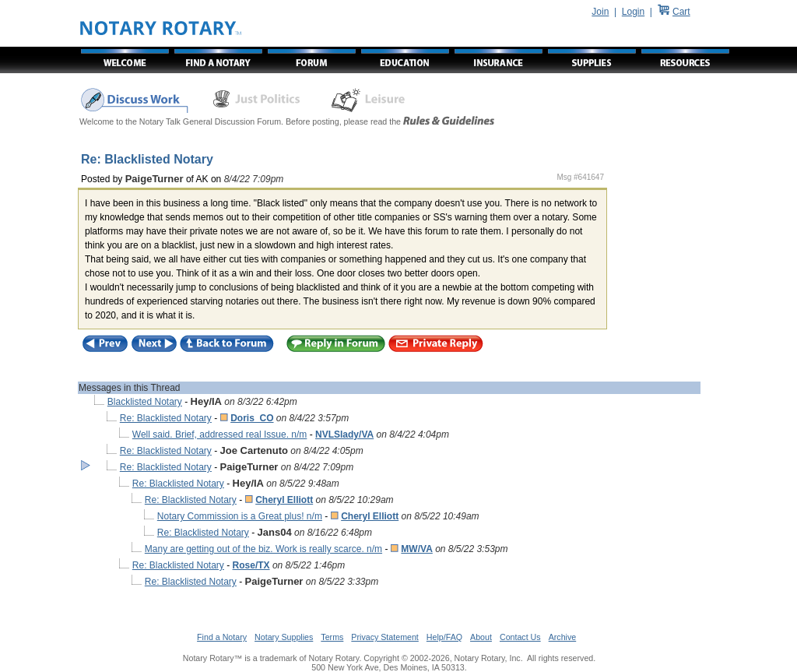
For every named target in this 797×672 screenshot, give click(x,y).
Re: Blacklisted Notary (166, 418)
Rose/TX (251, 565)
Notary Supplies (284, 637)
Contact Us (520, 637)
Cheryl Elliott (284, 500)
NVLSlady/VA (344, 435)
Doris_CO (252, 418)
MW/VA (416, 549)
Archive (563, 637)
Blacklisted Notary (145, 402)
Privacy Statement (384, 637)
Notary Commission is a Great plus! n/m (240, 516)
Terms (332, 637)
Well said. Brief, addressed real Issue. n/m (220, 435)
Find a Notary (222, 637)
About (481, 637)
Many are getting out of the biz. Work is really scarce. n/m (263, 549)
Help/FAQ (444, 637)
